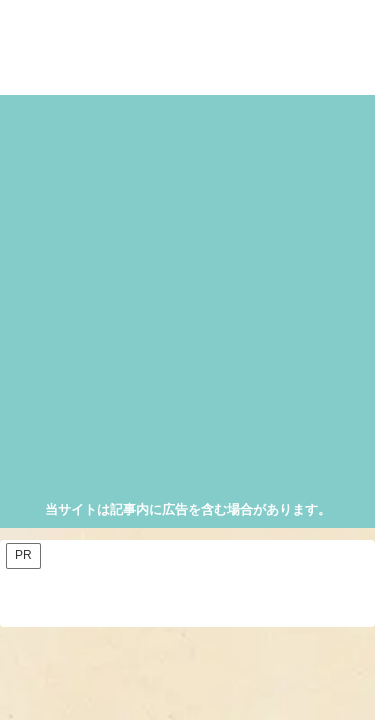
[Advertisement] (187, 300)
